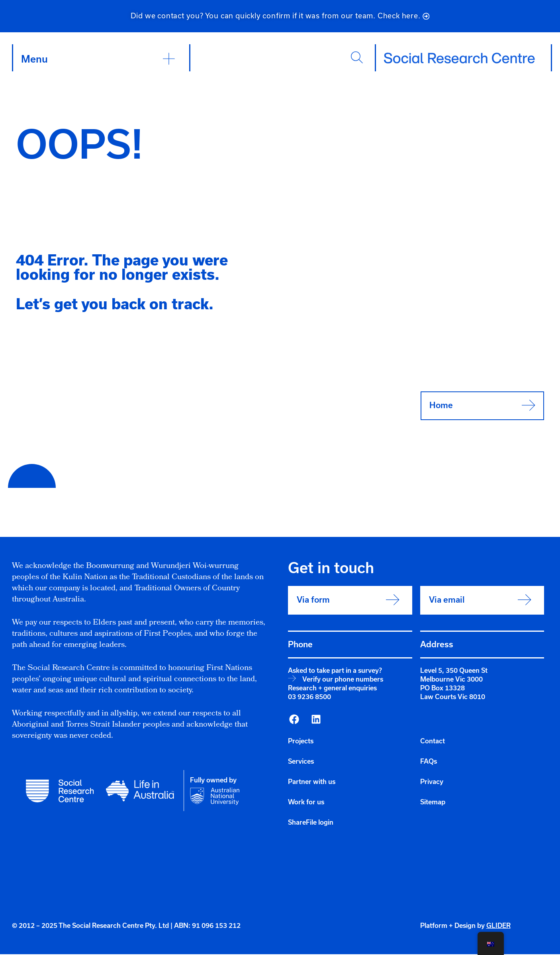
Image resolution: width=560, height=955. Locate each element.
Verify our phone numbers (343, 680)
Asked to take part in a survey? (335, 672)
